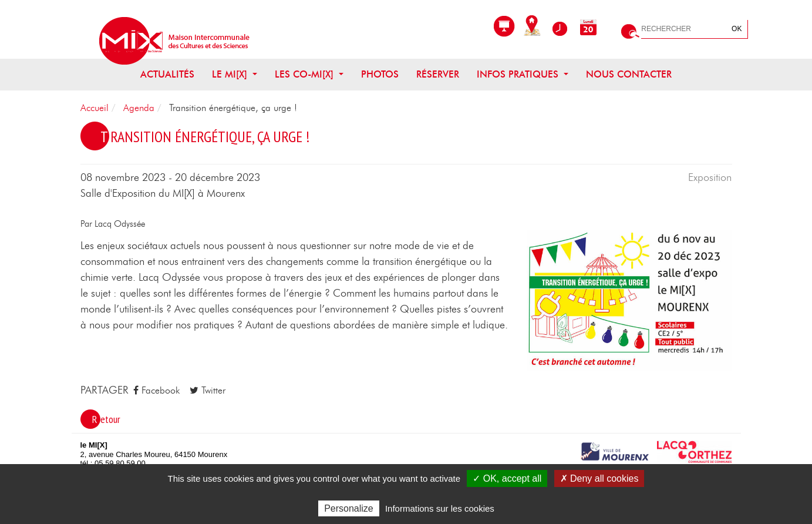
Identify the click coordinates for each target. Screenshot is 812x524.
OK (737, 29)
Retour (106, 419)
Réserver (438, 75)
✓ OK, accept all (507, 478)
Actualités (167, 75)
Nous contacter (629, 75)
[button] (629, 300)
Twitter (208, 390)
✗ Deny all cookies (599, 478)
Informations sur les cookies (440, 508)
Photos (380, 75)
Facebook (156, 390)
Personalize (349, 508)
